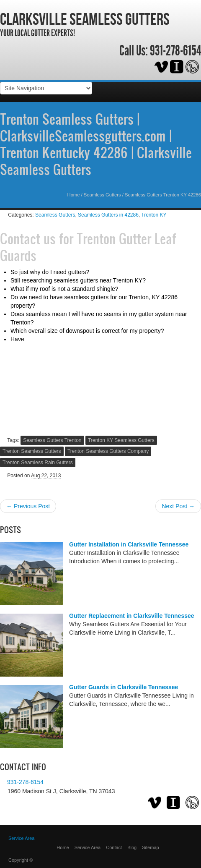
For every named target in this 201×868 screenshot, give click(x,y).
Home (74, 195)
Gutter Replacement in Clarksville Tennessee (132, 616)
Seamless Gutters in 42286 (108, 215)
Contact (114, 847)
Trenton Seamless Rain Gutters (38, 463)
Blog (132, 847)
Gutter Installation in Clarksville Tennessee (129, 544)
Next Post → (178, 506)
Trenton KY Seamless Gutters (121, 440)
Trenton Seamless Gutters (32, 451)
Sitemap (150, 847)
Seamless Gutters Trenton (52, 440)
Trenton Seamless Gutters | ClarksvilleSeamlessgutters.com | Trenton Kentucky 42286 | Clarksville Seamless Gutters (96, 144)
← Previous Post (28, 506)
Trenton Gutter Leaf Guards (88, 247)
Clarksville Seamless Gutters (85, 19)
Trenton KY (154, 215)
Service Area (21, 838)
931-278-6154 (175, 51)
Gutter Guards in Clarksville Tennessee (124, 687)
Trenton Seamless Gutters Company (108, 451)
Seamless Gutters (102, 195)
